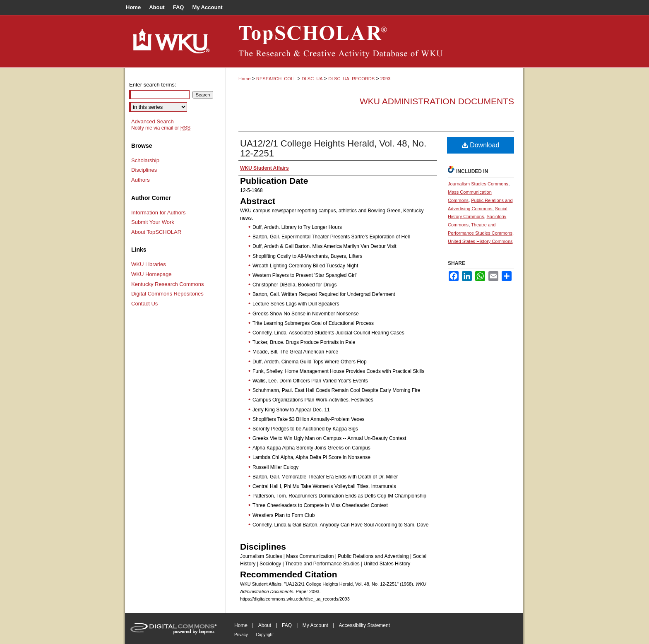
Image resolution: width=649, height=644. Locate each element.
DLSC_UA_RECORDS (351, 79)
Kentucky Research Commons (168, 284)
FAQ (287, 625)
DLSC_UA (312, 79)
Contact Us (144, 304)
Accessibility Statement (364, 625)
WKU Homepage (151, 274)
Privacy (241, 635)
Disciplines (144, 170)
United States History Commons (480, 241)
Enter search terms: (153, 85)
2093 (385, 79)
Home (244, 79)
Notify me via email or (161, 128)
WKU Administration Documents (437, 101)
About (265, 625)
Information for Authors (159, 213)
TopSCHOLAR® (374, 41)
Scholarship (145, 160)
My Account (315, 625)
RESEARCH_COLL (276, 79)
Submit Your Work (153, 222)
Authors (141, 180)
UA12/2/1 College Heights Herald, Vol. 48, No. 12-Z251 (333, 148)
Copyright (265, 635)
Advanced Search (153, 121)
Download (481, 145)
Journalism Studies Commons (478, 184)
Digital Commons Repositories (167, 294)
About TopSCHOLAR (156, 232)
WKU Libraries (149, 264)
